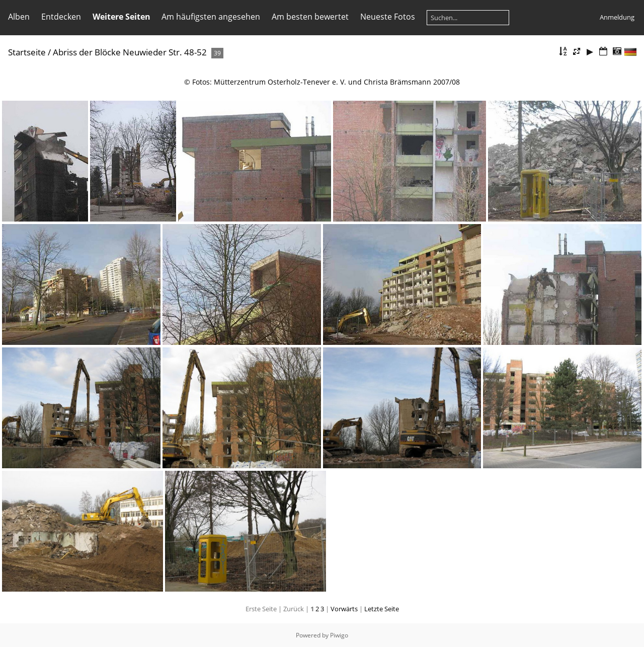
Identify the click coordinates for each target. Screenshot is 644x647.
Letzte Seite (382, 609)
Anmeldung (617, 17)
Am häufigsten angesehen (211, 17)
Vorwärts (344, 609)
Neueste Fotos (388, 17)
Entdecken (61, 17)
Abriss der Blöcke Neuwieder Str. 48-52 (130, 52)
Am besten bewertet (310, 17)
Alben (19, 17)
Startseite (27, 52)
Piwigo (339, 635)
